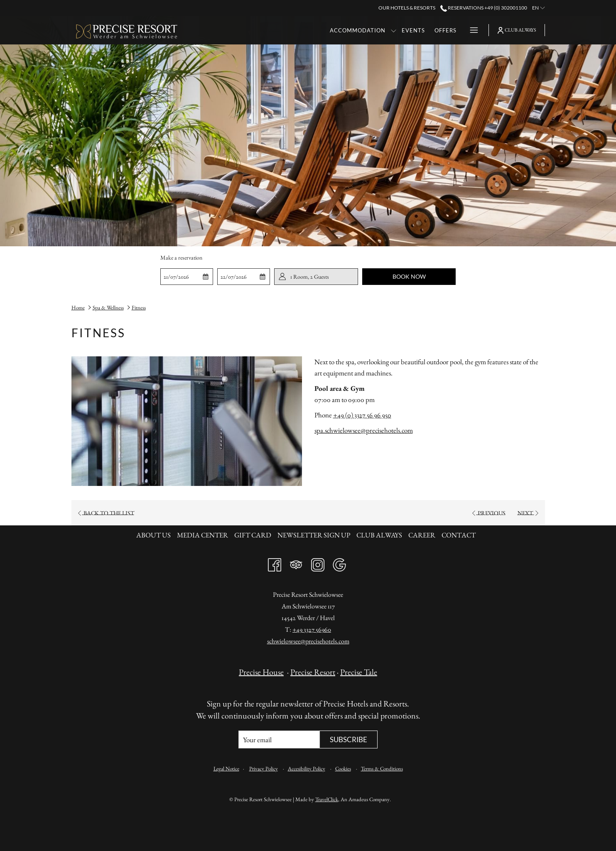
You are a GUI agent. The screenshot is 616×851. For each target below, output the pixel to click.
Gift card (253, 535)
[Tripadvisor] (296, 563)
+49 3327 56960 (312, 629)
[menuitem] (267, 30)
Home (78, 308)
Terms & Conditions (382, 769)
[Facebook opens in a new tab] (275, 563)
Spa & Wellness (108, 308)
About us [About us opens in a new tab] (155, 535)
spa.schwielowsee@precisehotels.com (364, 430)
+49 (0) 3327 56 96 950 (362, 415)
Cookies (343, 769)
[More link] (471, 30)
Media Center (202, 535)
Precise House (261, 672)
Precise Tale (359, 672)
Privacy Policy (264, 769)
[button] (187, 277)
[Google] (339, 563)
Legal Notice (226, 769)
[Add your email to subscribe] (279, 739)
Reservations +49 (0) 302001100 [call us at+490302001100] (484, 8)
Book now (409, 276)
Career (422, 535)
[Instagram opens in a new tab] (318, 563)
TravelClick (327, 799)
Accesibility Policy (307, 769)
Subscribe (348, 739)
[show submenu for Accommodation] (303, 30)
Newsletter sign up (314, 535)
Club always (379, 535)
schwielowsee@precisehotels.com (308, 641)
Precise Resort (313, 672)
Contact (459, 535)
